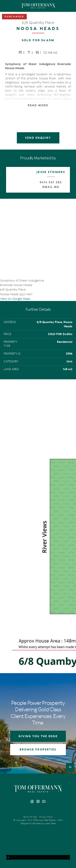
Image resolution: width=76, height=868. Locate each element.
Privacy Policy (46, 817)
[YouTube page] (44, 802)
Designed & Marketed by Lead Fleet (38, 823)
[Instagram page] (38, 802)
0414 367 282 (51, 182)
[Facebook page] (33, 802)
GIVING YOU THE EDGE (38, 736)
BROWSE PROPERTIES (38, 750)
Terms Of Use (30, 817)
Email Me (51, 187)
